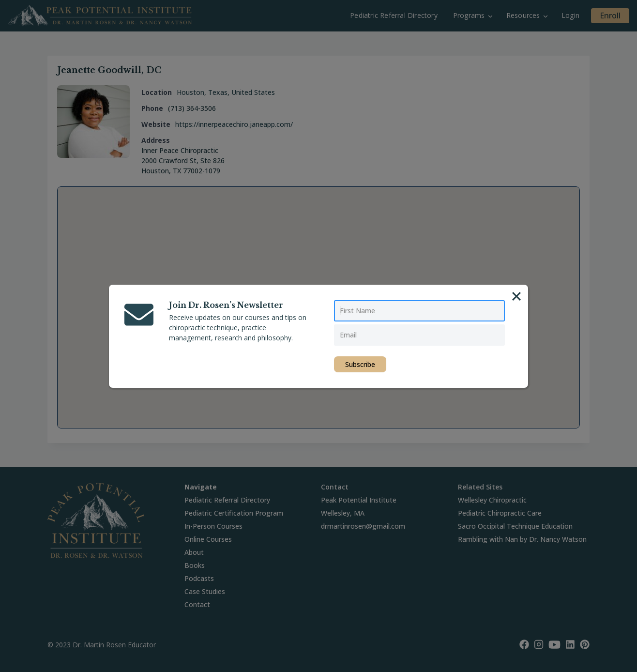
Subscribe (360, 364)
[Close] (516, 296)
